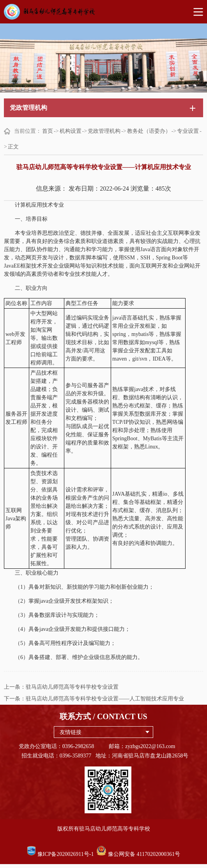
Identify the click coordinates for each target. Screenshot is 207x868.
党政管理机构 (104, 131)
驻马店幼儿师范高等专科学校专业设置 (72, 687)
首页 (48, 131)
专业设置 (188, 131)
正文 (13, 147)
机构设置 (71, 131)
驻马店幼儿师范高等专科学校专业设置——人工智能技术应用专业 (105, 699)
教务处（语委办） (149, 131)
